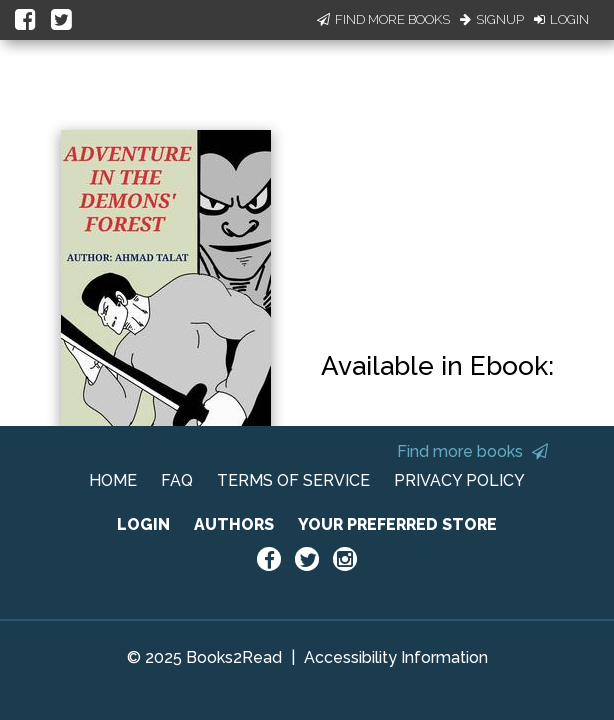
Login (561, 19)
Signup (492, 19)
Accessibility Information (396, 657)
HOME (113, 480)
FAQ (177, 480)
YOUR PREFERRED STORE (397, 524)
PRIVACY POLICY (459, 480)
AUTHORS (234, 524)
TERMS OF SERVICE (293, 480)
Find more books (472, 451)
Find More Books (383, 19)
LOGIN (143, 524)
